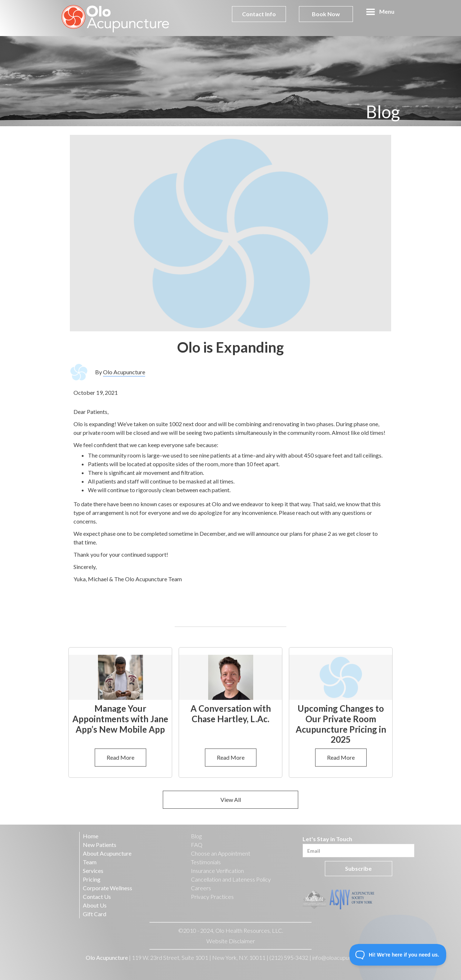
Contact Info (259, 14)
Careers (201, 888)
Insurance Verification (217, 871)
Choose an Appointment (221, 853)
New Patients (100, 845)
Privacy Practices (212, 897)
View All (231, 800)
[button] (380, 12)
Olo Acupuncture (124, 372)
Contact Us (97, 897)
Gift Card (95, 914)
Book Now (326, 14)
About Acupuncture (107, 853)
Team (90, 862)
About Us (95, 905)
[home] (115, 18)
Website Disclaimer (231, 941)
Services (93, 871)
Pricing (92, 879)
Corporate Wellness (108, 888)
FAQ (197, 845)
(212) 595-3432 (289, 957)
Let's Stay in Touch (327, 839)
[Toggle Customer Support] (398, 955)
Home (91, 836)
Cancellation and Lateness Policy (231, 879)
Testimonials (206, 862)
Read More (120, 757)
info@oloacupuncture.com (344, 957)
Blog (196, 836)
